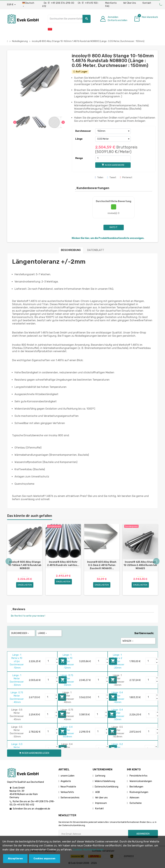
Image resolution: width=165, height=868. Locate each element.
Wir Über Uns (130, 3)
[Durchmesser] (113, 131)
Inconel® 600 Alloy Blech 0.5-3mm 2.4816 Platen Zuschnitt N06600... (102, 565)
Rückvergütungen (139, 792)
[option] (25, 560)
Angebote (66, 781)
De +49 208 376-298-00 (59, 3)
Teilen (99, 178)
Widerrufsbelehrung (105, 781)
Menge (79, 158)
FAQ (107, 6)
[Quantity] (51, 661)
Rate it (114, 227)
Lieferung (100, 776)
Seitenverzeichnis (70, 798)
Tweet (112, 178)
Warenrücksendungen (141, 781)
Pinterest (126, 178)
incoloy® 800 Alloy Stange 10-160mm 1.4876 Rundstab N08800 (25, 565)
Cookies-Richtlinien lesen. (89, 850)
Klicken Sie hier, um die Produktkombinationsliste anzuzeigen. (108, 238)
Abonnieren (143, 834)
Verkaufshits (67, 792)
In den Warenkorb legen (34, 753)
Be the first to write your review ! (28, 616)
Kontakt (147, 3)
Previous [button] (9, 561)
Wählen (128, 641)
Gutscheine (135, 803)
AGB (97, 792)
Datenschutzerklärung (107, 787)
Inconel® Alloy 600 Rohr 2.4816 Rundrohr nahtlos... (63, 564)
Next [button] (156, 561)
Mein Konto (111, 3)
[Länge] (113, 139)
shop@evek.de (43, 809)
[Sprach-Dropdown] (29, 5)
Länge (79, 139)
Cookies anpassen (44, 859)
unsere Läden (68, 776)
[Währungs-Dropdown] (11, 5)
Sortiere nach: (144, 633)
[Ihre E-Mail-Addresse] (93, 834)
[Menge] (113, 158)
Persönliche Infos (138, 776)
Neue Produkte (68, 787)
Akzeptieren (15, 859)
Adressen (134, 798)
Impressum (101, 803)
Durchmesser (83, 131)
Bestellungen (136, 787)
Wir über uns (101, 798)
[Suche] (69, 19)
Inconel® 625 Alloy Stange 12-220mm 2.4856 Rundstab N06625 (140, 565)
